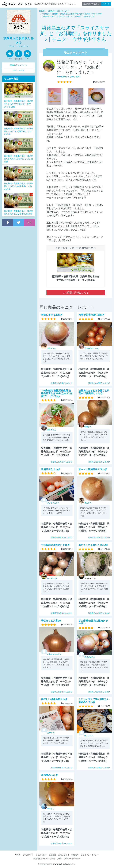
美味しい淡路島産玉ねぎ (54, 699)
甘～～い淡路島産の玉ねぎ (93, 469)
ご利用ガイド (28, 855)
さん (52, 348)
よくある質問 (41, 855)
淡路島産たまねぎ (51, 469)
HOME (18, 855)
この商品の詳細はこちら (76, 292)
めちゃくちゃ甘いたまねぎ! (93, 545)
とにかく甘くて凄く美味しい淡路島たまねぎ (94, 701)
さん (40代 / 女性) (69, 77)
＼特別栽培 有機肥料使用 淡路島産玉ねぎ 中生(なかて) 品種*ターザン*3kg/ (57, 393)
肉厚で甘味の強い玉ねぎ (92, 315)
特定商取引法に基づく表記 (44, 859)
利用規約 (75, 855)
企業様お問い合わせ (91, 4)
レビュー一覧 (19, 70)
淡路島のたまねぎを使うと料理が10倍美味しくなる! (94, 392)
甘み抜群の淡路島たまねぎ (55, 545)
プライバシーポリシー (90, 855)
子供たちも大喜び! (51, 621)
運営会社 (52, 855)
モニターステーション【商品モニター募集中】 (17, 4)
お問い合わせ (64, 855)
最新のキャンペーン (19, 65)
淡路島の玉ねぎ (49, 775)
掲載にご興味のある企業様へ (69, 859)
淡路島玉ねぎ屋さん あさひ (62, 383)
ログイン (106, 4)
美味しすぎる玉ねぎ (52, 315)
